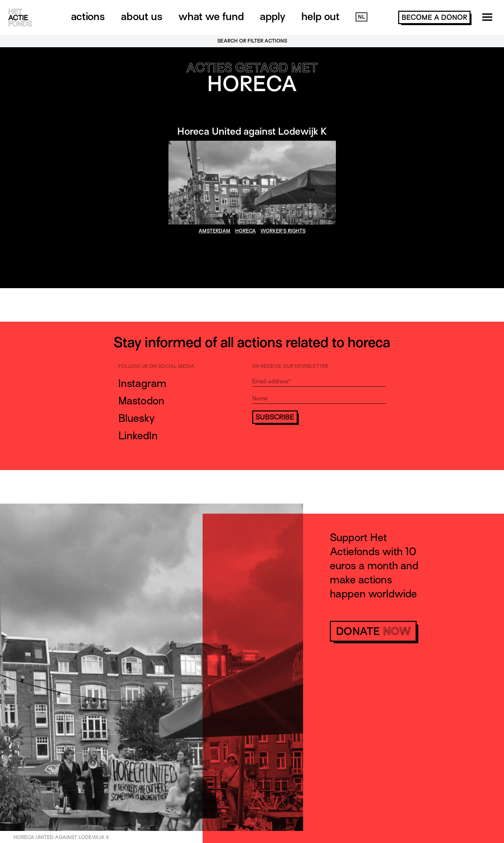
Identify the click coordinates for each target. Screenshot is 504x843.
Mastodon (141, 401)
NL (362, 17)
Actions (88, 16)
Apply (273, 16)
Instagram (142, 383)
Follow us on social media (156, 366)
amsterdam (214, 231)
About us (142, 16)
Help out (320, 16)
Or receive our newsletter (290, 366)
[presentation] (303, 444)
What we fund (211, 16)
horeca (245, 231)
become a (434, 17)
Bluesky (136, 418)
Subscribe (275, 417)
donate (373, 631)
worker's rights (283, 231)
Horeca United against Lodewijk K (252, 131)
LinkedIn (138, 436)
